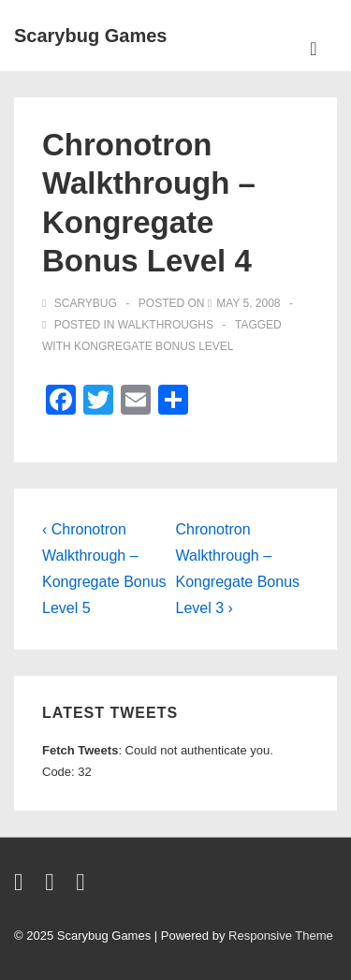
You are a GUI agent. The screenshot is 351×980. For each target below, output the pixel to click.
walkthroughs (166, 325)
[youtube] (83, 886)
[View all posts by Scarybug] (81, 303)
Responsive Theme (281, 936)
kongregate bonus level (154, 346)
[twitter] (22, 886)
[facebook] (53, 886)
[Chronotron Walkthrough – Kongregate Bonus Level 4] (248, 303)
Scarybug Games (90, 36)
